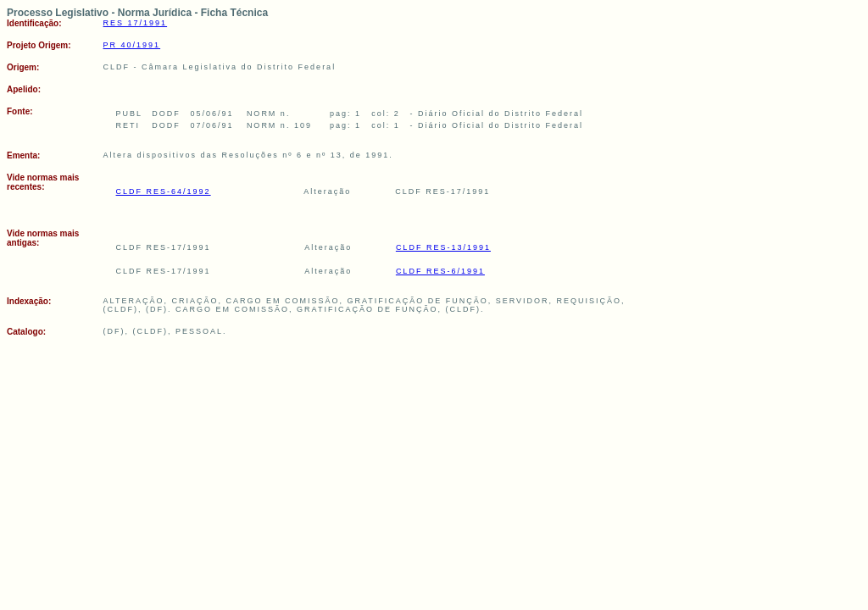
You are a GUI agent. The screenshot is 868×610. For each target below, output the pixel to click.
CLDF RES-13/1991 (443, 247)
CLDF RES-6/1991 (440, 271)
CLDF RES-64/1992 (164, 191)
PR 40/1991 (132, 45)
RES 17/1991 (136, 23)
